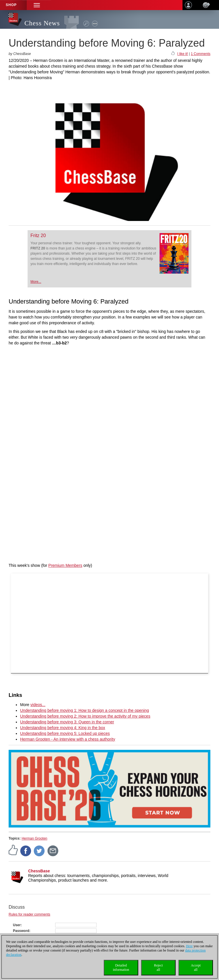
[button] (37, 5)
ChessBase (39, 871)
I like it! (183, 54)
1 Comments (201, 54)
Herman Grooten (34, 838)
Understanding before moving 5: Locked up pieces (65, 733)
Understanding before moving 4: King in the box (63, 728)
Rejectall (159, 967)
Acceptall (196, 967)
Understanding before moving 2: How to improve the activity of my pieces (85, 716)
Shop (11, 5)
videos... (38, 705)
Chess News (42, 23)
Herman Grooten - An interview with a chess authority (68, 739)
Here (189, 946)
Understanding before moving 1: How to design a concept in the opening (84, 710)
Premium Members (65, 565)
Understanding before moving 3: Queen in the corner (67, 722)
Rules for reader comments (29, 914)
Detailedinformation (121, 967)
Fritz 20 (38, 236)
